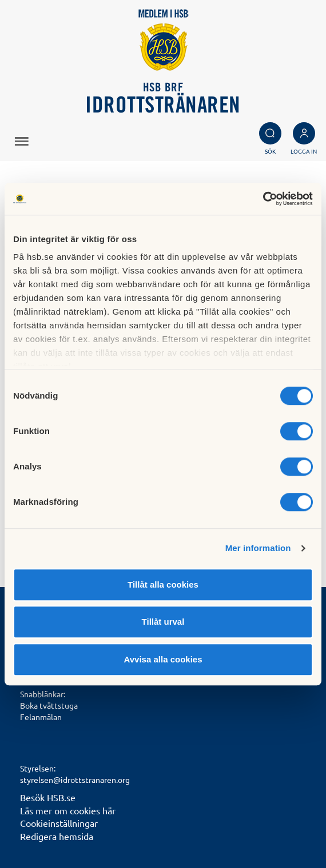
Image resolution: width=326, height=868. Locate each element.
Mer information (258, 548)
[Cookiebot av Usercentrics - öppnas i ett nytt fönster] (263, 199)
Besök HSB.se (48, 797)
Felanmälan (41, 717)
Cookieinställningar (59, 823)
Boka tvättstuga (49, 705)
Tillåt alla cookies (163, 584)
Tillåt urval (163, 622)
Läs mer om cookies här (68, 810)
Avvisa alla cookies (163, 659)
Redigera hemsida (57, 836)
